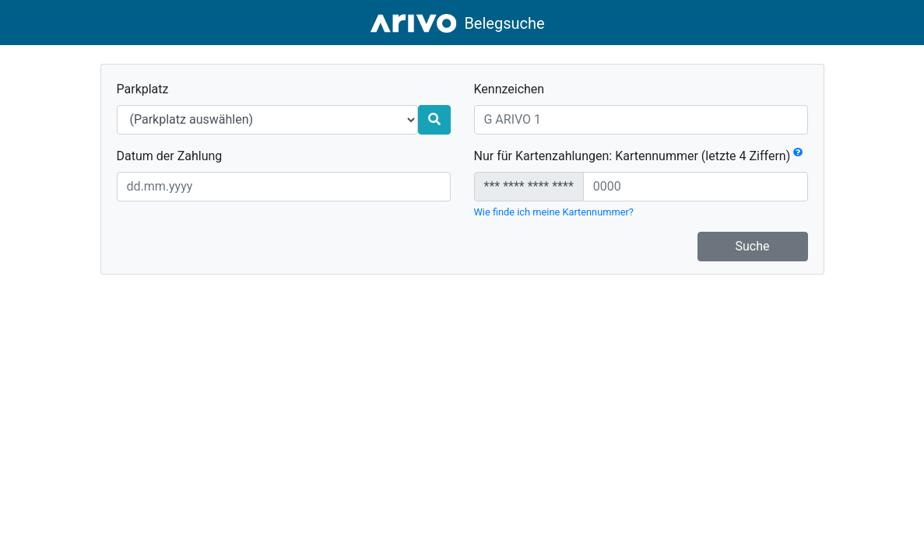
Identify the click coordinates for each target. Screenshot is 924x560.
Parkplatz (143, 89)
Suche (753, 246)
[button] (798, 156)
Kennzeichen (509, 89)
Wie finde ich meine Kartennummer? (554, 212)
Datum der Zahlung (170, 156)
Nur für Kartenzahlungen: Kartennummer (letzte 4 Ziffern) (639, 156)
